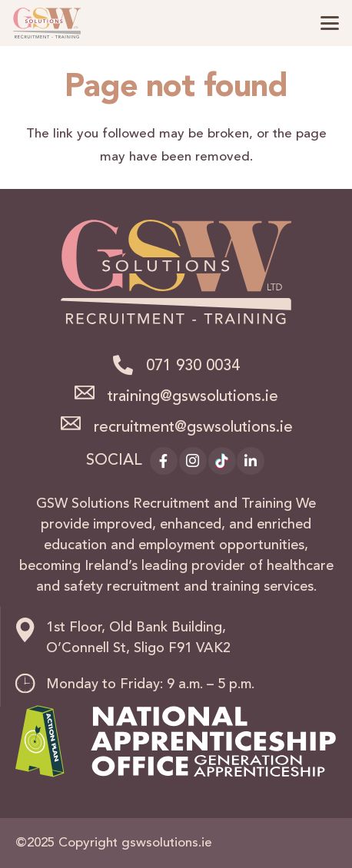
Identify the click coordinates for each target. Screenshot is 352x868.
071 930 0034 (193, 366)
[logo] (47, 23)
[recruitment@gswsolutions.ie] (76, 423)
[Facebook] (164, 461)
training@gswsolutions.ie (193, 397)
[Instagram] (193, 461)
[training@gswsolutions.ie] (91, 393)
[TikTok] (222, 461)
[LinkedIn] (251, 461)
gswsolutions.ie (167, 843)
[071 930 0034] (129, 365)
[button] (329, 23)
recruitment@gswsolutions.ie (193, 428)
